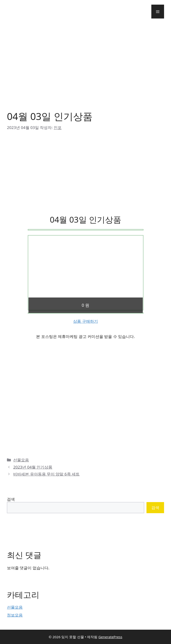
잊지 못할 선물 (26, 12)
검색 (11, 499)
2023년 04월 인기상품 (33, 467)
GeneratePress (110, 637)
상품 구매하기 (85, 321)
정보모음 (15, 615)
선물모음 (21, 460)
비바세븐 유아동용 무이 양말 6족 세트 (46, 474)
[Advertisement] (85, 65)
